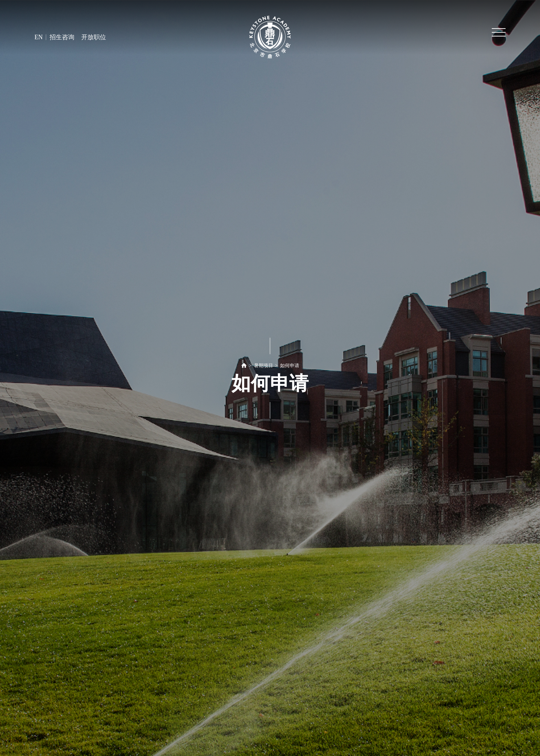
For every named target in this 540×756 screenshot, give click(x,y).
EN (39, 37)
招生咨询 (62, 37)
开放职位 (94, 37)
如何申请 (290, 366)
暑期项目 (263, 366)
